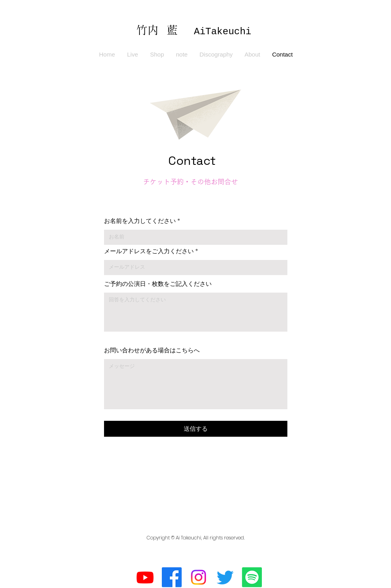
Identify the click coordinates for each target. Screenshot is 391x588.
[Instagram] (198, 577)
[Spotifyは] (252, 577)
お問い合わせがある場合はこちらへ (152, 350)
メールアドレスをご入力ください (149, 251)
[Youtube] (145, 577)
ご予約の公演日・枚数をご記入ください (158, 284)
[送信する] (196, 429)
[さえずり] (225, 577)
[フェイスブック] (172, 577)
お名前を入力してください (140, 221)
